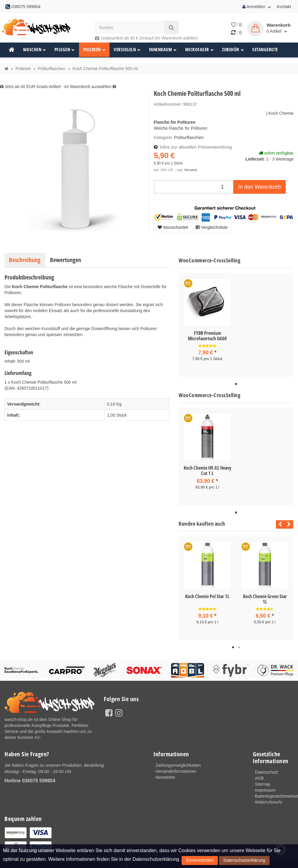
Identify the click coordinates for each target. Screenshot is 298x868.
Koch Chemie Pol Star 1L (207, 595)
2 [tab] (239, 645)
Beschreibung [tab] (25, 260)
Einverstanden (195, 862)
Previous (279, 523)
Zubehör (233, 50)
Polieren (94, 50)
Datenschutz (267, 770)
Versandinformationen (176, 769)
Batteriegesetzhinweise (274, 794)
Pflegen (65, 50)
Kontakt (284, 7)
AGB (259, 776)
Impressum (265, 788)
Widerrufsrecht (269, 800)
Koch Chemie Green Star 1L (265, 598)
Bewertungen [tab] (66, 260)
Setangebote (265, 50)
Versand (190, 169)
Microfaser (200, 50)
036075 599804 (39, 778)
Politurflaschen (188, 137)
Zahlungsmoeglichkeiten (178, 763)
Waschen (35, 50)
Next (289, 523)
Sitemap (263, 782)
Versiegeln (127, 50)
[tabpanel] (207, 325)
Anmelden (257, 7)
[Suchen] (129, 27)
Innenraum (163, 50)
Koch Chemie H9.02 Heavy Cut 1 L (207, 470)
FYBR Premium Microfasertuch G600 (207, 336)
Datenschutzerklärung (229, 862)
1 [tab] (236, 383)
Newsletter (165, 775)
